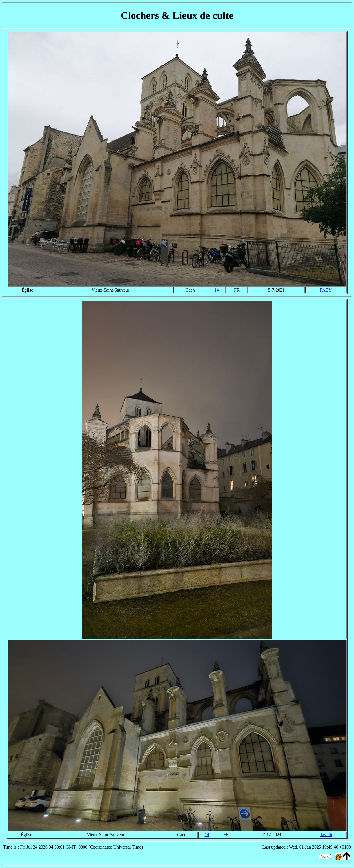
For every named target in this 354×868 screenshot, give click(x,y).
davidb (326, 835)
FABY (326, 290)
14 (217, 290)
